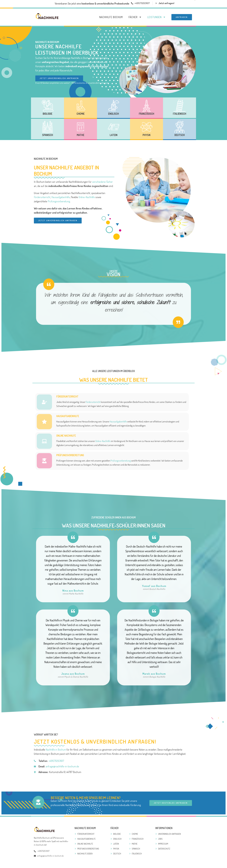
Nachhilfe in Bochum (56, 750)
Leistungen (156, 17)
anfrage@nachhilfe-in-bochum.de (62, 767)
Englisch (113, 114)
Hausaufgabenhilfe (61, 197)
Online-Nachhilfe (87, 197)
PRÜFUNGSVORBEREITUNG (70, 456)
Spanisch (48, 135)
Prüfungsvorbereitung (59, 201)
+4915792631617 (56, 761)
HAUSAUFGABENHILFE (68, 416)
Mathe (80, 135)
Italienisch (180, 114)
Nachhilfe (41, 42)
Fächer (135, 17)
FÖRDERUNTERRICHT (67, 397)
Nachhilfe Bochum (111, 17)
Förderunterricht (42, 197)
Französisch (147, 114)
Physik (147, 135)
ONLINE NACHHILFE (66, 436)
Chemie (81, 114)
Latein (114, 135)
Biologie (47, 114)
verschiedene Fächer (102, 182)
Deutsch (180, 135)
